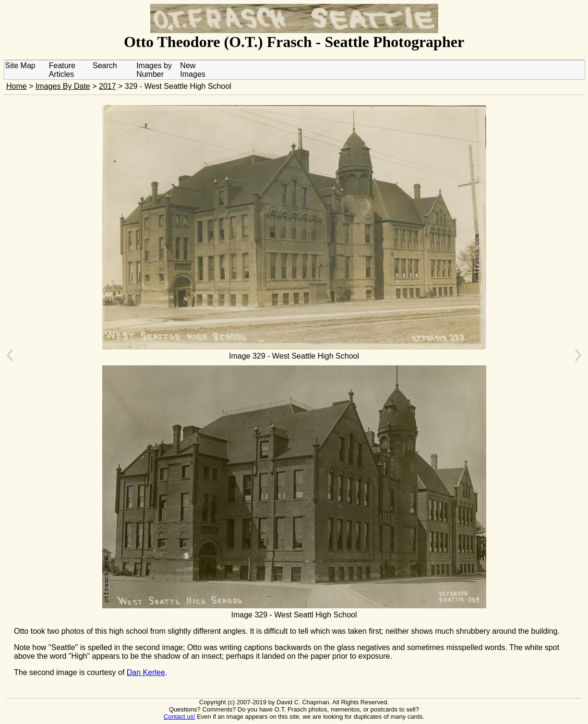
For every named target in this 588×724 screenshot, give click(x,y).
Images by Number (154, 70)
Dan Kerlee (146, 672)
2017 (108, 86)
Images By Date (63, 86)
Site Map (20, 66)
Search (105, 66)
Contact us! (180, 717)
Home (17, 86)
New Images (192, 70)
